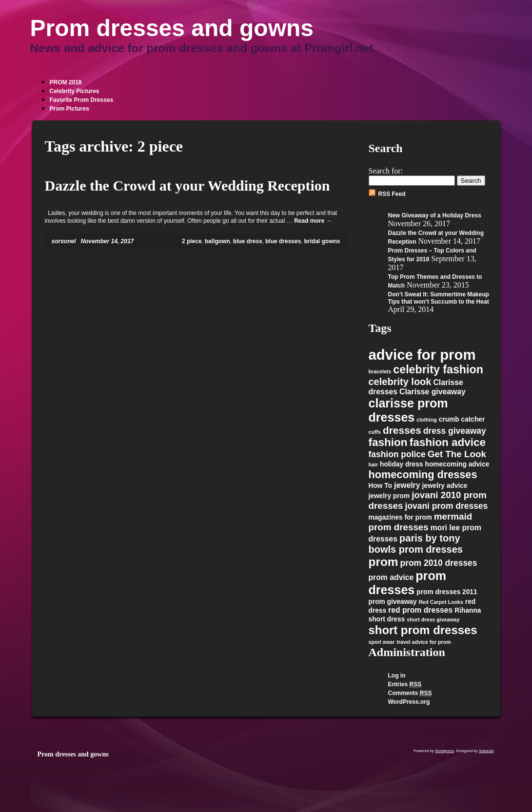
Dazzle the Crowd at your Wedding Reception (187, 185)
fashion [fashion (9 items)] (388, 442)
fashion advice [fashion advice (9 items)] (448, 442)
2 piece (192, 241)
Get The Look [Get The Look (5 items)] (457, 454)
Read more (313, 221)
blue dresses (283, 241)
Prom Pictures (69, 109)
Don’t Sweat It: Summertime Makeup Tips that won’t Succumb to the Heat (439, 298)
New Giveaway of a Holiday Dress (435, 215)
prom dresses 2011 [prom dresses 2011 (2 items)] (447, 592)
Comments (410, 693)
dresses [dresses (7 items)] (402, 430)
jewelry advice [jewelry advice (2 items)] (444, 486)
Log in (397, 676)
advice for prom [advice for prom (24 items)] (422, 355)
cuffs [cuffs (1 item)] (375, 432)
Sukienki (486, 751)
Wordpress (444, 751)
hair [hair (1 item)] (374, 464)
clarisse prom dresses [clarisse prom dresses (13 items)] (408, 410)
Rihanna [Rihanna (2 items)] (468, 610)
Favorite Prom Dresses (82, 100)
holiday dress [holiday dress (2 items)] (401, 464)
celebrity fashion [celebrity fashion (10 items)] (438, 369)
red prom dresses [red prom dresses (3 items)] (420, 610)
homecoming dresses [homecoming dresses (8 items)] (423, 474)
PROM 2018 (66, 82)
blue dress (248, 241)
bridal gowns (322, 241)
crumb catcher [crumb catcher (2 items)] (462, 419)
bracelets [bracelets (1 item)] (380, 371)
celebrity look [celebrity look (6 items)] (400, 382)
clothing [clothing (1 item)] (426, 420)
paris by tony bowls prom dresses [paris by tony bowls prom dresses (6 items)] (416, 544)
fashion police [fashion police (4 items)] (397, 454)
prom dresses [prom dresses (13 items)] (408, 583)
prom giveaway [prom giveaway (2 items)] (393, 602)
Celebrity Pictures (75, 91)
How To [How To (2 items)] (381, 486)
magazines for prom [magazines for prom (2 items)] (400, 517)
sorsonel (64, 241)
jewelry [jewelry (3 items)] (407, 485)
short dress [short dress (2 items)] (387, 619)
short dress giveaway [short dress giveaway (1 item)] (433, 619)
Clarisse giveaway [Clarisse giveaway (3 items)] (433, 392)
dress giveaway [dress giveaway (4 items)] (455, 431)
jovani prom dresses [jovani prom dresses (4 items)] (447, 506)
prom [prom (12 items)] (384, 562)
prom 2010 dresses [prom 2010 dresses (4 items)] (439, 563)
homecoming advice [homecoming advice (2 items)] (457, 464)
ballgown (217, 241)
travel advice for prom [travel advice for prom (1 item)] (424, 642)
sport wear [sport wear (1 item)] (382, 642)
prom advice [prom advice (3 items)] (391, 577)
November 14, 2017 (108, 241)
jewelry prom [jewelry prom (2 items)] (389, 496)
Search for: (386, 171)
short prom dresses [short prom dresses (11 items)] (423, 630)
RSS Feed (392, 194)
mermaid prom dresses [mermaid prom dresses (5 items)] (421, 522)
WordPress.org (409, 702)
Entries (405, 684)
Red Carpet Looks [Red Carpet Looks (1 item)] (441, 602)
